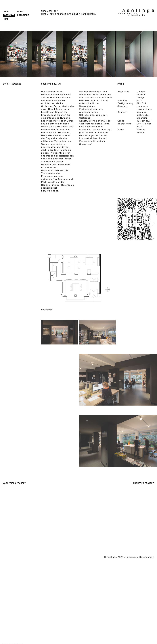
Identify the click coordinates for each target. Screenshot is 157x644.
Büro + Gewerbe (12, 84)
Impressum (132, 557)
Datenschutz (147, 557)
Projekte (9, 15)
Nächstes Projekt (144, 483)
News (7, 11)
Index (20, 11)
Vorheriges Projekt (14, 483)
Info (6, 19)
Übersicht (23, 15)
